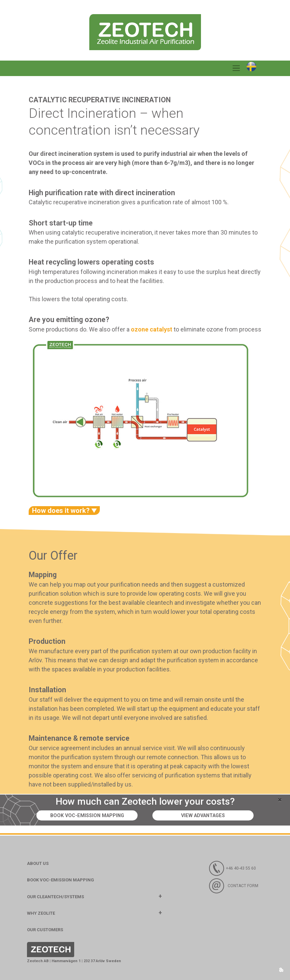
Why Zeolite (41, 913)
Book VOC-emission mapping (87, 816)
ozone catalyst (152, 329)
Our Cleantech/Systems (55, 897)
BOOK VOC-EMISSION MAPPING (61, 880)
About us (38, 863)
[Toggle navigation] (236, 68)
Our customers (45, 930)
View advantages (203, 816)
